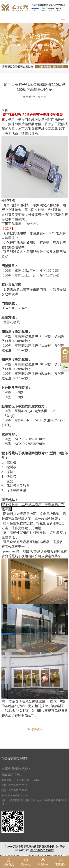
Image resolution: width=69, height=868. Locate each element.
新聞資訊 (49, 45)
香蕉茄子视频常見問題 (36, 50)
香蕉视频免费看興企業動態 (18, 67)
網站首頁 (35, 45)
